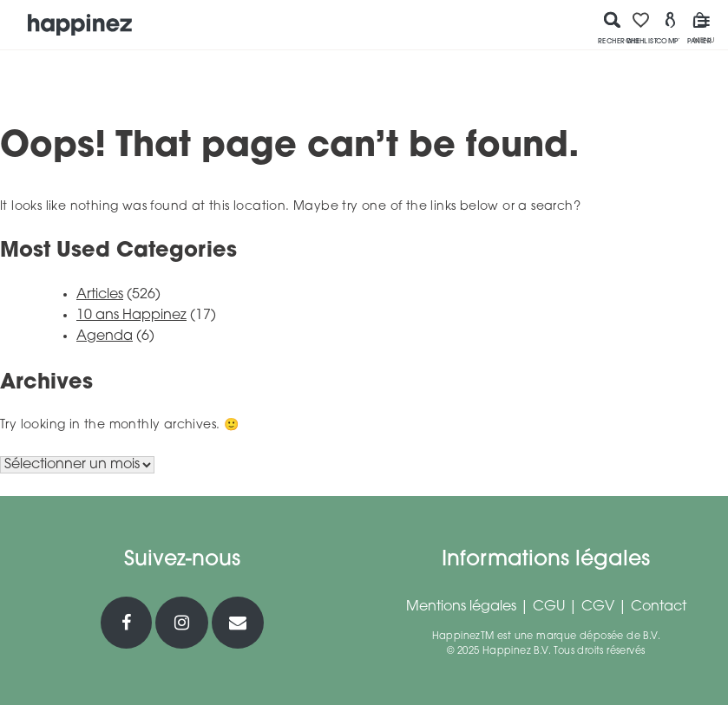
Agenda (105, 336)
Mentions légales (461, 607)
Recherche (613, 28)
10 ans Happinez (131, 316)
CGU (549, 607)
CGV (598, 607)
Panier (699, 28)
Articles (100, 295)
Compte (671, 28)
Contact (659, 607)
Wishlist (641, 28)
